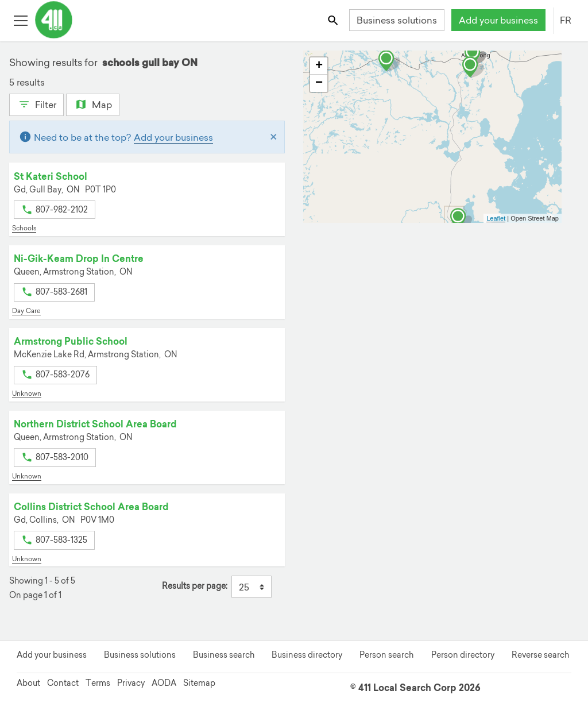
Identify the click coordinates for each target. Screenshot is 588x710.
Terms (98, 683)
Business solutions (397, 20)
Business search (224, 655)
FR (566, 20)
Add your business (498, 20)
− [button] (319, 83)
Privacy (131, 683)
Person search (386, 655)
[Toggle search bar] (334, 20)
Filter (36, 103)
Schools (24, 228)
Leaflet (496, 218)
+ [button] (319, 66)
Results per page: (195, 586)
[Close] (274, 137)
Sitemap (199, 683)
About (28, 683)
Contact (63, 683)
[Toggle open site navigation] (20, 20)
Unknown (27, 393)
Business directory (307, 655)
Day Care (26, 311)
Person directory (463, 655)
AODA (164, 683)
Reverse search (540, 655)
